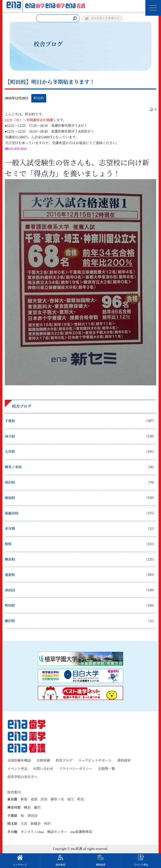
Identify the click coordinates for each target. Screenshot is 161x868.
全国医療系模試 (19, 761)
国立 (71, 799)
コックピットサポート (105, 18)
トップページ (20, 860)
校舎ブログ (64, 761)
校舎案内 (60, 860)
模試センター (57, 832)
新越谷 (36, 824)
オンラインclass (32, 832)
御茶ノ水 (57, 799)
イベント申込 (17, 769)
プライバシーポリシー (76, 769)
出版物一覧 (107, 769)
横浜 (27, 808)
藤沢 (37, 808)
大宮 (24, 824)
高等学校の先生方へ (22, 777)
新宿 (24, 799)
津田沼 (32, 816)
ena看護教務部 (81, 832)
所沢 (47, 824)
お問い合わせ (43, 769)
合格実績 (43, 761)
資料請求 (124, 761)
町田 (81, 799)
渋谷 (44, 799)
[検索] (75, 18)
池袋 (34, 799)
